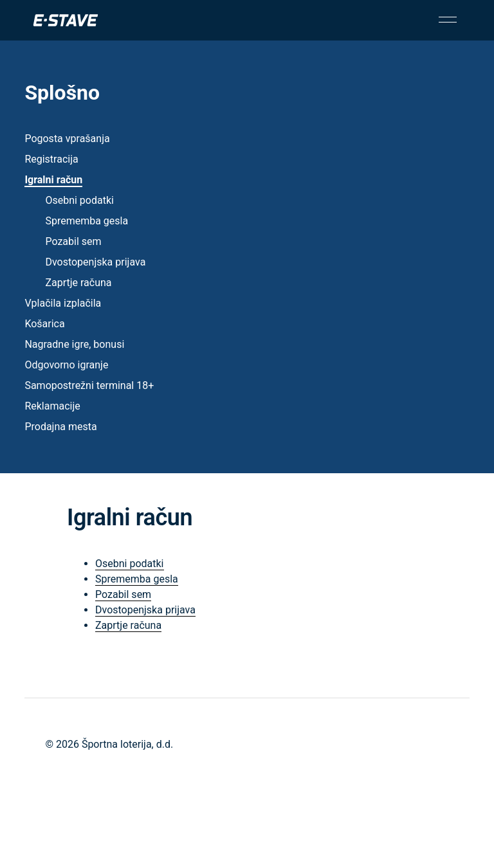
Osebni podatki (79, 200)
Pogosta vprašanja (67, 139)
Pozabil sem (73, 241)
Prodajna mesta (60, 427)
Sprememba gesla (87, 221)
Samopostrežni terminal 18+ (89, 385)
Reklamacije (52, 406)
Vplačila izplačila (63, 303)
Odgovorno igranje (66, 365)
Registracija (51, 159)
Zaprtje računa (78, 283)
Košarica (44, 324)
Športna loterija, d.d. (127, 744)
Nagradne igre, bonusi (74, 344)
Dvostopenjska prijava (95, 262)
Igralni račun (53, 180)
